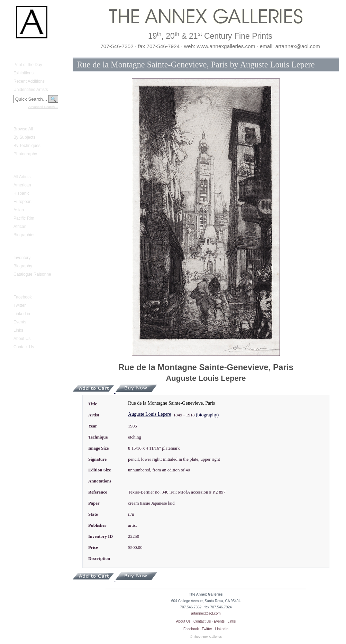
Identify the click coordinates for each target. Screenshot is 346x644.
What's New (20, 54)
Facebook (23, 297)
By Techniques (27, 146)
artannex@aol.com (206, 613)
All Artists (22, 177)
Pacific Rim (24, 218)
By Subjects (24, 137)
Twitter (20, 305)
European (22, 202)
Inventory (22, 258)
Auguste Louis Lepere (149, 414)
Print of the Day (28, 65)
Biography (23, 266)
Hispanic (21, 193)
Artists (15, 166)
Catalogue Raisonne (32, 274)
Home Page (20, 48)
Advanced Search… (43, 107)
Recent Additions (29, 81)
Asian (19, 210)
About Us (22, 339)
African (20, 227)
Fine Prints (19, 119)
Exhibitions (24, 73)
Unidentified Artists (31, 90)
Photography (25, 154)
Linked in (22, 314)
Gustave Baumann (26, 247)
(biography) (207, 415)
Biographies (24, 235)
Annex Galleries (24, 287)
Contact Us (24, 347)
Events (20, 322)
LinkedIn (222, 629)
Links (18, 330)
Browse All (23, 129)
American (22, 185)
